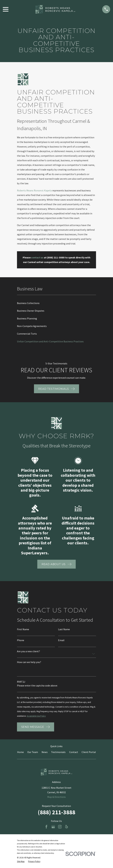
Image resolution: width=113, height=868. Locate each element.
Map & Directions (56, 797)
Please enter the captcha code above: (37, 685)
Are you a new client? (28, 651)
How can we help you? (29, 662)
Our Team (33, 752)
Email (61, 640)
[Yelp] (67, 827)
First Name (23, 629)
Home (20, 752)
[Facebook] (46, 827)
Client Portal (89, 752)
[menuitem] (56, 303)
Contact (74, 752)
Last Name (64, 629)
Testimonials (58, 752)
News (45, 752)
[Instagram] (60, 827)
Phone (21, 640)
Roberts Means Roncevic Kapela (34, 190)
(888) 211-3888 (56, 812)
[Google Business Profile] (53, 827)
